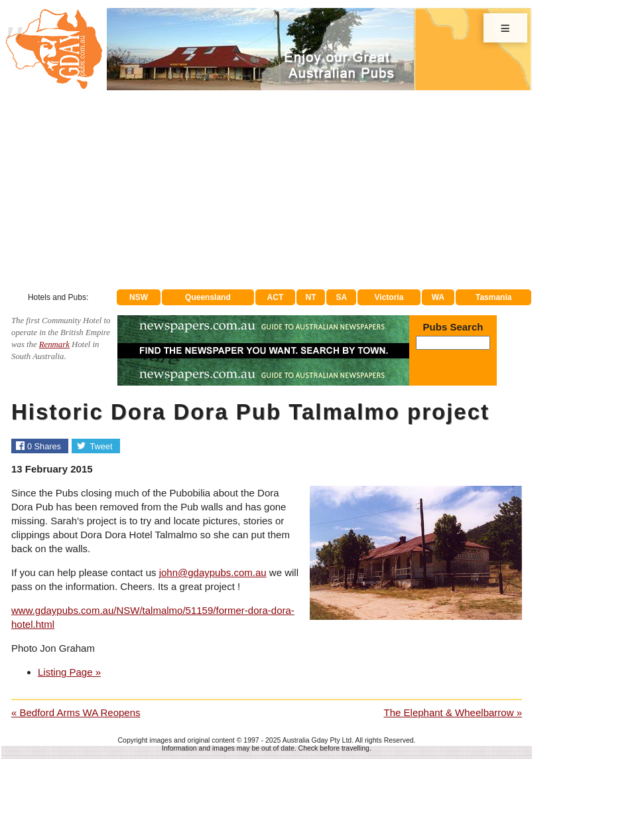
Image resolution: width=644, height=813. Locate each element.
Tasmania (493, 297)
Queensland (208, 297)
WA (438, 297)
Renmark (54, 344)
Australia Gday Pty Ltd (317, 740)
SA (342, 297)
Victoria (389, 297)
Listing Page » (69, 672)
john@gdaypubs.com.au (213, 572)
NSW (139, 297)
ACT (276, 297)
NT (310, 297)
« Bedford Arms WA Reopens (76, 712)
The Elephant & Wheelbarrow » (453, 712)
